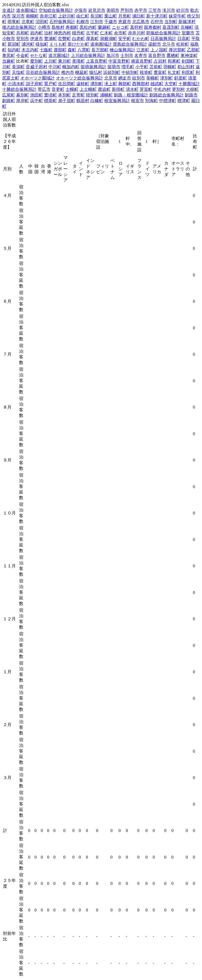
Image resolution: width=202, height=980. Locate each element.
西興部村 (141, 84)
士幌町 (72, 89)
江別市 (97, 22)
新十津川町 (157, 16)
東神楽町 (189, 55)
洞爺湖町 (109, 39)
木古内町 (30, 50)
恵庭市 (125, 22)
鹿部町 (60, 50)
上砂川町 (67, 16)
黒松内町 (88, 27)
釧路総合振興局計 (167, 95)
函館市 (155, 44)
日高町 (184, 39)
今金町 (23, 55)
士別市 (127, 55)
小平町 (142, 67)
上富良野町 (97, 61)
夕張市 (81, 10)
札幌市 (83, 22)
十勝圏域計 (189, 84)
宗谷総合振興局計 (43, 72)
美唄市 (113, 10)
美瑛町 (78, 61)
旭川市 (113, 55)
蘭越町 (104, 27)
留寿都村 (153, 27)
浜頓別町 (112, 72)
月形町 (125, 16)
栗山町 (111, 16)
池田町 (37, 95)
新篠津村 (187, 22)
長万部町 (100, 50)
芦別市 (127, 10)
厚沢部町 (177, 50)
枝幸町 (146, 72)
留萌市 (114, 67)
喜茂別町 (171, 27)
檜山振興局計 (122, 50)
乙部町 (193, 50)
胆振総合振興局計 (163, 33)
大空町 (171, 84)
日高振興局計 (163, 39)
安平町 (125, 39)
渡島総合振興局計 (130, 44)
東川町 (64, 61)
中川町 (55, 67)
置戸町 (50, 84)
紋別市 (139, 78)
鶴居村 (83, 101)
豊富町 (160, 72)
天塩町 (18, 72)
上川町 (50, 61)
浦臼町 (139, 16)
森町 (72, 50)
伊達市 (37, 39)
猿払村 (96, 72)
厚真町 (92, 39)
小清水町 (16, 84)
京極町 (187, 27)
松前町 (183, 44)
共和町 (23, 33)
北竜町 (28, 22)
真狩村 (136, 27)
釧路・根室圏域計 (131, 95)
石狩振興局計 (62, 22)
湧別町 (97, 84)
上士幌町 (88, 89)
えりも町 (58, 44)
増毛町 (128, 67)
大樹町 (192, 89)
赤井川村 (136, 33)
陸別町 (92, 95)
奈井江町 (48, 16)
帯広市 (44, 89)
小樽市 (44, 27)
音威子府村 (37, 67)
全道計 (9, 10)
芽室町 (146, 89)
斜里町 (181, 78)
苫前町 (156, 67)
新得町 (118, 89)
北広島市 (141, 22)
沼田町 (42, 22)
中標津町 (168, 101)
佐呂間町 (67, 84)
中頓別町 (130, 72)
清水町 (132, 89)
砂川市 (183, 10)
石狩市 (157, 22)
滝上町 (111, 84)
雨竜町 (14, 22)
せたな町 (39, 55)
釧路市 (191, 95)
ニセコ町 (120, 27)
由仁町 (83, 16)
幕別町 (23, 95)
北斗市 (169, 44)
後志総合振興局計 (19, 27)
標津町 (184, 101)
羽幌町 (170, 67)
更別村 (178, 89)
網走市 (125, 78)
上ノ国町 (159, 50)
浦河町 (28, 44)
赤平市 (141, 10)
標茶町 (50, 101)
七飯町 (46, 50)
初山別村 (186, 67)
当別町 (171, 22)
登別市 (23, 39)
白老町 (78, 39)
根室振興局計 (117, 101)
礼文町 (174, 72)
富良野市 (157, 55)
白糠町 (97, 101)
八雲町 (84, 50)
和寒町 (174, 61)
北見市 (111, 78)
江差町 (143, 50)
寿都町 (72, 27)
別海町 (151, 101)
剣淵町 (188, 61)
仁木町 (106, 33)
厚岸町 (23, 101)
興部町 (125, 84)
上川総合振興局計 (88, 55)
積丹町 (78, 33)
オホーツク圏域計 (38, 78)
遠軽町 (83, 84)
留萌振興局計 (93, 67)
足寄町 (78, 95)
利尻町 (188, 72)
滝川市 (169, 10)
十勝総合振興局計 (19, 89)
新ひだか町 (78, 44)
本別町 (64, 95)
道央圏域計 (27, 10)
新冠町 (14, 44)
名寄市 (141, 55)
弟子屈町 (67, 101)
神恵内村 (62, 33)
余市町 (120, 33)
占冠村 (160, 61)
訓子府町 (34, 84)
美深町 (18, 67)
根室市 (138, 101)
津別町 (167, 78)
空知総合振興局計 (56, 10)
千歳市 (111, 22)
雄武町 (157, 84)
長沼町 (97, 16)
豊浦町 (50, 39)
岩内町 (37, 33)
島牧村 (58, 27)
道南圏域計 (101, 44)
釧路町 (9, 101)
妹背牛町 (177, 16)
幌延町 (82, 72)
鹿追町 (104, 89)
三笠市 (155, 10)
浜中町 (37, 101)
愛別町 (37, 61)
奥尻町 (9, 55)
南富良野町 (142, 61)
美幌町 (153, 78)
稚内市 (68, 72)
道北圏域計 (59, 55)
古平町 (92, 33)
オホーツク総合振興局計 (80, 78)
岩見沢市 (97, 10)
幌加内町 (71, 67)
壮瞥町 (64, 39)
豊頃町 (50, 95)
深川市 (18, 16)
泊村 (48, 33)
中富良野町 (119, 61)
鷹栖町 (173, 55)
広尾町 (9, 95)
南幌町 (32, 16)
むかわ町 (141, 39)
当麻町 (9, 61)
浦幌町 (106, 95)
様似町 (42, 44)
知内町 (14, 50)
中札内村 (162, 89)
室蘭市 (188, 33)
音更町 (58, 89)
